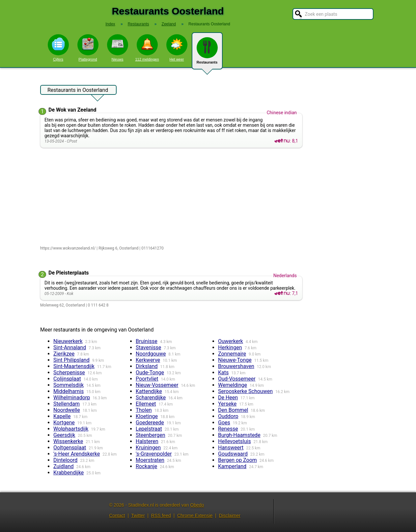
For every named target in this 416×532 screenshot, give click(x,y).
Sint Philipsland (71, 360)
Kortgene (64, 423)
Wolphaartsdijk (71, 429)
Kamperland (232, 466)
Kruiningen (148, 448)
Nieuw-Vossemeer (157, 385)
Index (110, 24)
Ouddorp (228, 416)
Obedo (197, 505)
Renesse (228, 429)
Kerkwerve (148, 360)
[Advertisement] (173, 197)
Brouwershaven (236, 366)
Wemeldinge (233, 385)
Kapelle (62, 416)
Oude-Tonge (150, 372)
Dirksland (147, 366)
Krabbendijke (69, 473)
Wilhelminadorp (72, 398)
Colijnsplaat (67, 379)
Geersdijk (64, 435)
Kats (223, 372)
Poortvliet (147, 379)
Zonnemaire (232, 354)
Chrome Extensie (195, 516)
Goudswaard (233, 454)
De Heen (228, 398)
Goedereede (150, 423)
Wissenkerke (68, 441)
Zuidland (64, 466)
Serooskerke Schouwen (245, 391)
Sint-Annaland (70, 347)
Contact (117, 516)
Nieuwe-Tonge (235, 360)
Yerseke (227, 404)
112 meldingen (147, 48)
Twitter (138, 516)
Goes (224, 423)
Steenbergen (151, 435)
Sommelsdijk (69, 385)
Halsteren (147, 441)
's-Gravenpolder (154, 454)
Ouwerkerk (231, 341)
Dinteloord (65, 460)
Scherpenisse (69, 372)
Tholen (144, 410)
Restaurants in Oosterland (78, 91)
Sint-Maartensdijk (74, 366)
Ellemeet (146, 404)
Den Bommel (233, 410)
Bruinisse (147, 341)
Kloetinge (147, 416)
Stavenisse (148, 347)
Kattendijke (149, 391)
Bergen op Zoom (237, 460)
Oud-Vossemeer (237, 379)
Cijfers (58, 48)
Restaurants (207, 53)
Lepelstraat (149, 429)
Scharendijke (151, 398)
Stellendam (67, 404)
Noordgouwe (151, 354)
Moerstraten (150, 460)
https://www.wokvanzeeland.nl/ (68, 248)
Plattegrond (88, 48)
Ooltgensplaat (70, 448)
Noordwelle (67, 410)
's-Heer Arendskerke (77, 454)
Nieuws (118, 48)
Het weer (177, 48)
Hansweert (231, 448)
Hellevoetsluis (235, 441)
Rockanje (146, 466)
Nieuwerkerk (68, 341)
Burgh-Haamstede (239, 435)
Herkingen (230, 347)
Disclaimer (230, 516)
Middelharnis (69, 391)
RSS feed (161, 516)
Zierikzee (64, 354)
